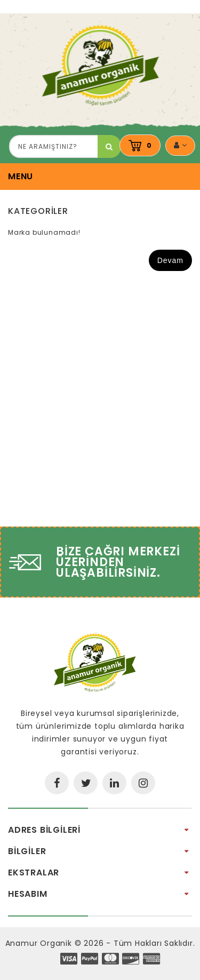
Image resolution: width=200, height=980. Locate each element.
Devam (170, 260)
